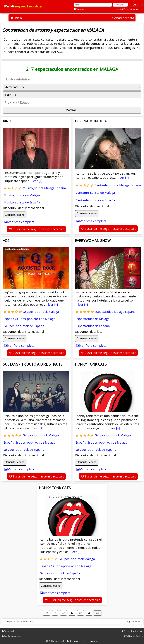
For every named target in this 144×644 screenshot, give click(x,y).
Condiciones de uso (13, 636)
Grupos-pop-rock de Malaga (35, 319)
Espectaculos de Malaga (93, 319)
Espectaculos (104, 312)
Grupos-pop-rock (35, 312)
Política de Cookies (134, 636)
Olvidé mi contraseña (129, 9)
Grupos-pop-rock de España (24, 326)
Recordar (80, 9)
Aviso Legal (9, 631)
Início (18, 18)
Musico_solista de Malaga (22, 195)
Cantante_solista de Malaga (95, 193)
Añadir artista (124, 18)
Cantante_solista (107, 185)
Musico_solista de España (22, 202)
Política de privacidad (133, 631)
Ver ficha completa (21, 222)
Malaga (49, 188)
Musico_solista (33, 188)
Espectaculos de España (93, 326)
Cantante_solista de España (95, 200)
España (61, 188)
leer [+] (37, 181)
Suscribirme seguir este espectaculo (39, 229)
